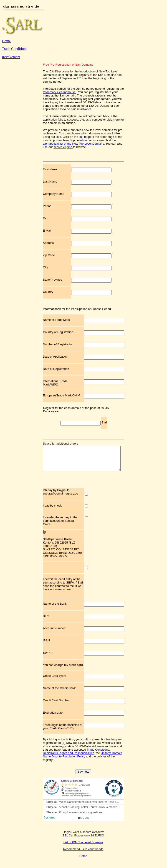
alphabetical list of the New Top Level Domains (74, 144)
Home (6, 41)
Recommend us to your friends (83, 854)
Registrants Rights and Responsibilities (69, 758)
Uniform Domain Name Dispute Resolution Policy (83, 759)
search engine (63, 147)
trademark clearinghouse (60, 92)
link (82, 137)
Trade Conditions (14, 49)
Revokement (11, 57)
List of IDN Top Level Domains (83, 847)
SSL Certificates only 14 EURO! (83, 840)
